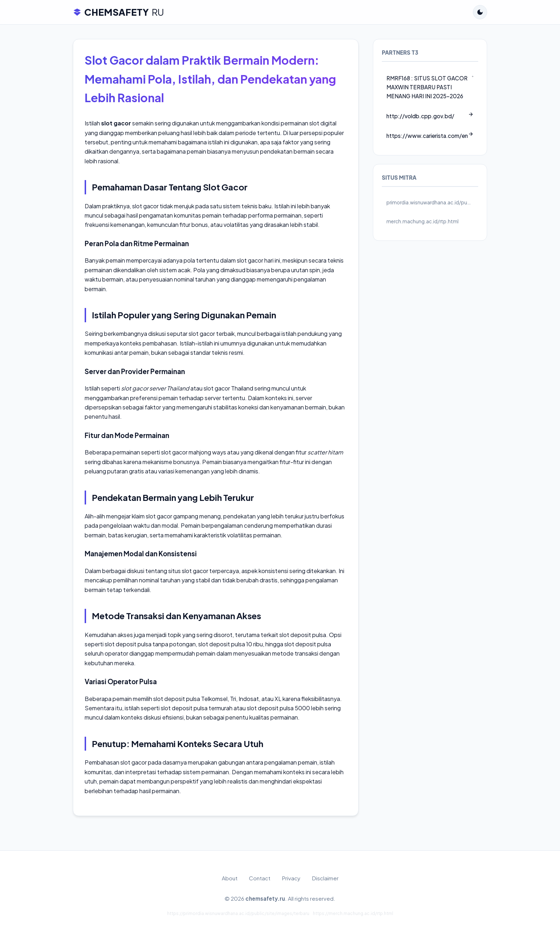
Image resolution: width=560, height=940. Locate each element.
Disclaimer (325, 878)
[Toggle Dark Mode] (480, 12)
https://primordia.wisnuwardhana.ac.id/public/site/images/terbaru (238, 913)
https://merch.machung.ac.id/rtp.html (353, 913)
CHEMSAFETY (118, 12)
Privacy (291, 878)
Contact (260, 878)
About (230, 878)
